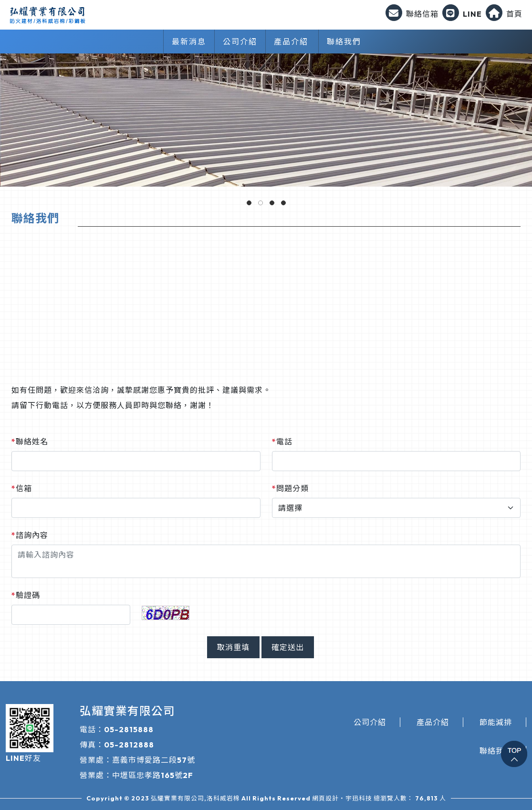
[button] (249, 203)
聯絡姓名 (30, 442)
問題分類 (290, 488)
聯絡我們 (344, 42)
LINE (462, 14)
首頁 (504, 14)
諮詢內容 (30, 535)
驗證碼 (26, 595)
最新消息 (189, 42)
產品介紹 (291, 42)
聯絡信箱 (412, 14)
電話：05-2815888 (117, 729)
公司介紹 (240, 42)
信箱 (22, 488)
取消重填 (233, 647)
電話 (282, 442)
